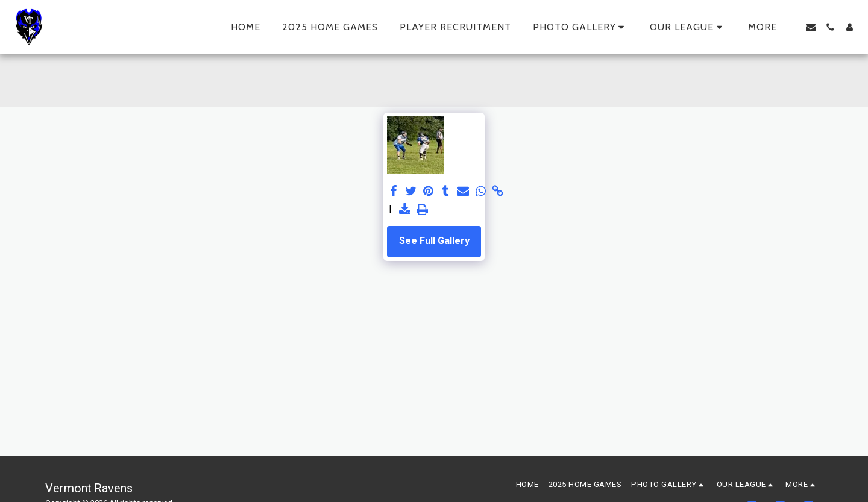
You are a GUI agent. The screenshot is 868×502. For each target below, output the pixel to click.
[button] (581, 27)
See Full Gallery (434, 241)
